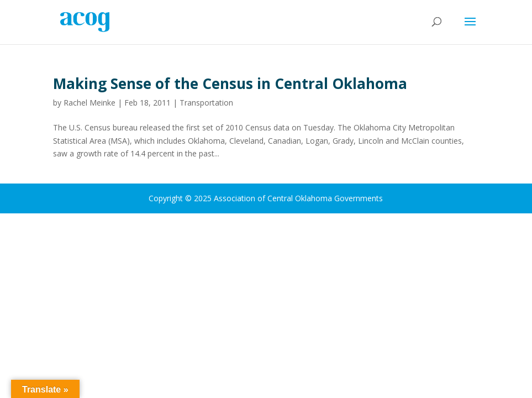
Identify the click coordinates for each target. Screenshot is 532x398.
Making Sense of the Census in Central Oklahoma (230, 83)
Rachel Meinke (89, 103)
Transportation (206, 103)
